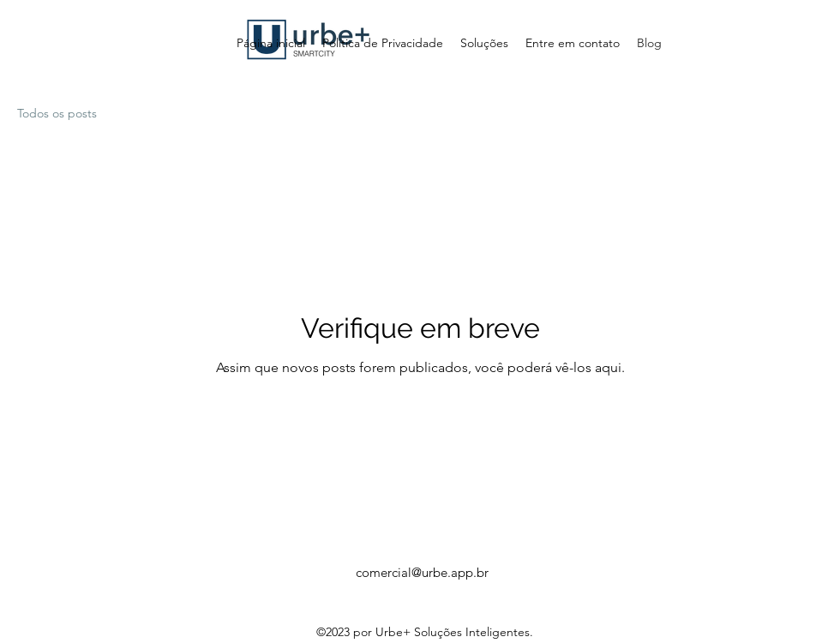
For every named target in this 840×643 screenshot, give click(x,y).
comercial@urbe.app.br (422, 572)
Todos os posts (57, 113)
